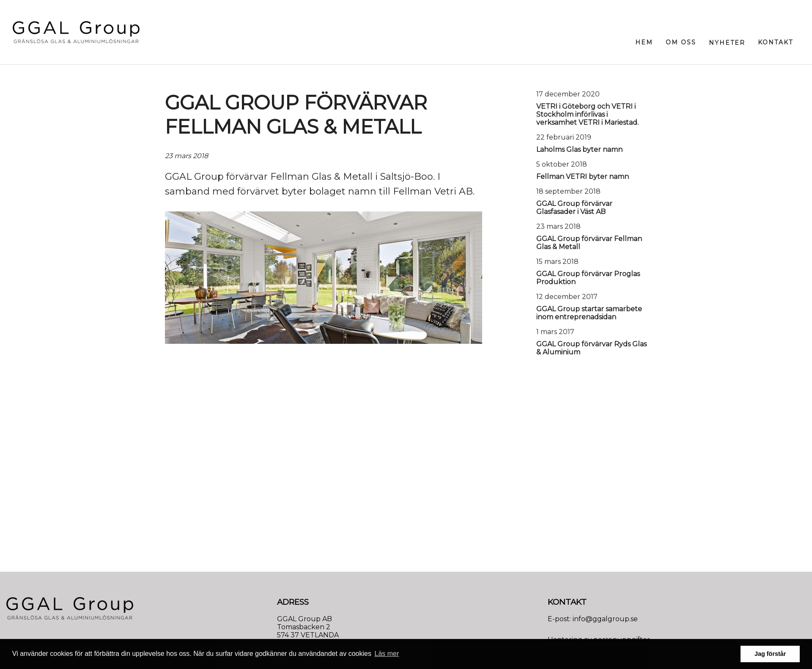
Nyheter (727, 43)
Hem (644, 42)
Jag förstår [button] (770, 654)
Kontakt (775, 42)
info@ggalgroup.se (605, 619)
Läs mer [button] (387, 654)
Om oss (681, 42)
